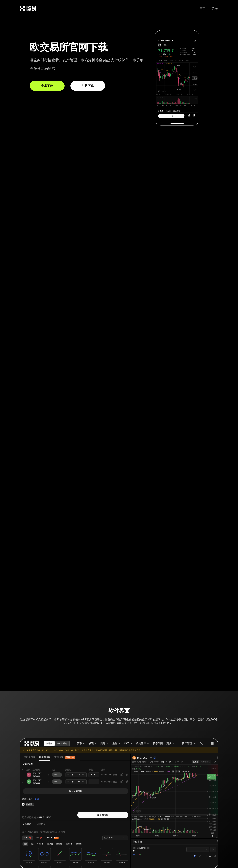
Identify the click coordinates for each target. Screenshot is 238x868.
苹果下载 (88, 86)
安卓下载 (47, 86)
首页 (203, 8)
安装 (215, 8)
